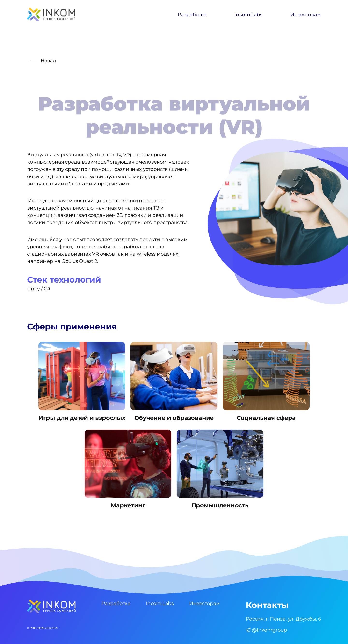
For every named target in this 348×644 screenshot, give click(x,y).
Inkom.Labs (248, 15)
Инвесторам (306, 15)
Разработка (192, 15)
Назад (48, 61)
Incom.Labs (160, 603)
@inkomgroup (266, 630)
